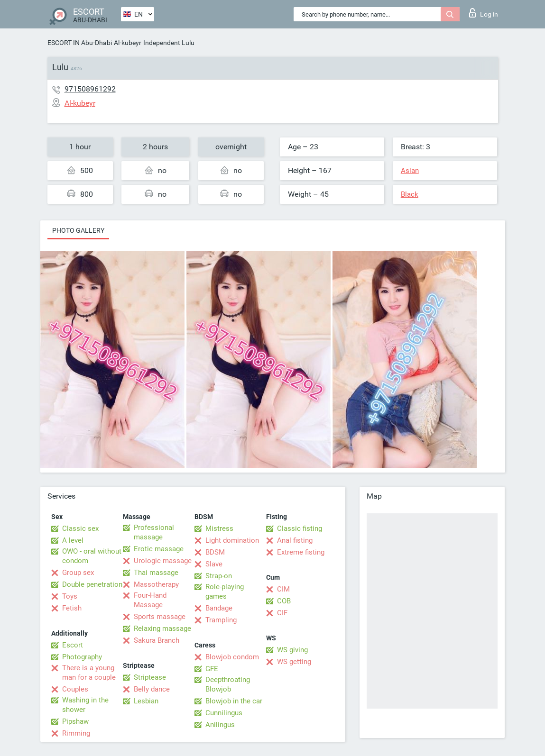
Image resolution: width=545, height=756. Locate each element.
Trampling (221, 620)
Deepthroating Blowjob (228, 684)
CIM (283, 589)
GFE (212, 669)
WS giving (292, 650)
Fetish (72, 608)
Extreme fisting (301, 552)
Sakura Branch (157, 640)
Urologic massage (163, 561)
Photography (82, 657)
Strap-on (219, 576)
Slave (214, 564)
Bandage (219, 608)
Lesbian (146, 701)
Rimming (76, 733)
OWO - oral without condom (92, 556)
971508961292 (90, 89)
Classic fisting (300, 528)
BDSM (215, 552)
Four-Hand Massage (150, 600)
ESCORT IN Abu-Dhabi (80, 43)
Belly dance (152, 689)
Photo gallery (78, 230)
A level (73, 540)
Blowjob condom (232, 657)
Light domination (232, 540)
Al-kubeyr (128, 43)
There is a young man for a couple (89, 673)
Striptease (150, 677)
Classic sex (80, 528)
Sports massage (160, 617)
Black (410, 194)
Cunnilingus (224, 713)
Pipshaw (75, 721)
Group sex (78, 573)
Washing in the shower (85, 705)
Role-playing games (225, 592)
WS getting (294, 662)
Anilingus (220, 725)
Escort (73, 645)
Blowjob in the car (234, 701)
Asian (410, 171)
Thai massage (156, 573)
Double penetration (92, 584)
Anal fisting (295, 540)
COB (284, 601)
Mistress (219, 528)
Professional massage (154, 532)
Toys (70, 596)
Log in (484, 13)
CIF (282, 613)
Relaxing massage (162, 628)
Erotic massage (159, 549)
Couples (75, 689)
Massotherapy (156, 584)
